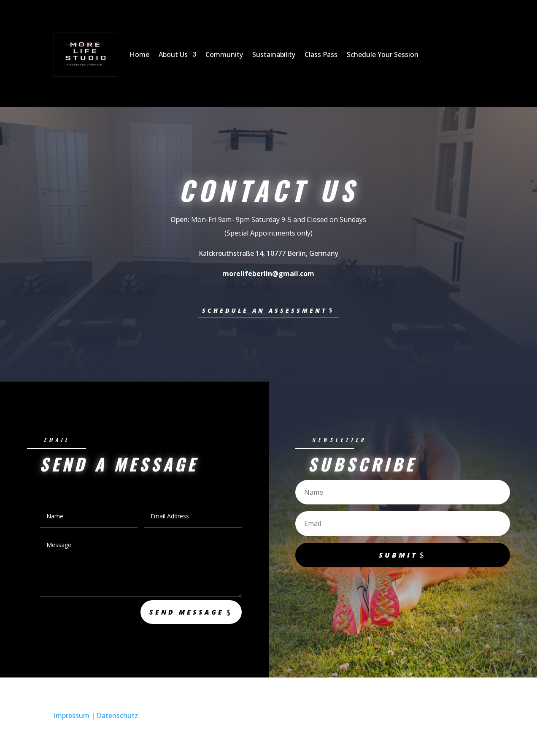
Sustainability (274, 54)
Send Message (182, 613)
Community (224, 54)
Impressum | (75, 718)
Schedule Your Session (383, 54)
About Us (173, 54)
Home (139, 54)
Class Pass (321, 54)
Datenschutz (117, 718)
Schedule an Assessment (265, 310)
